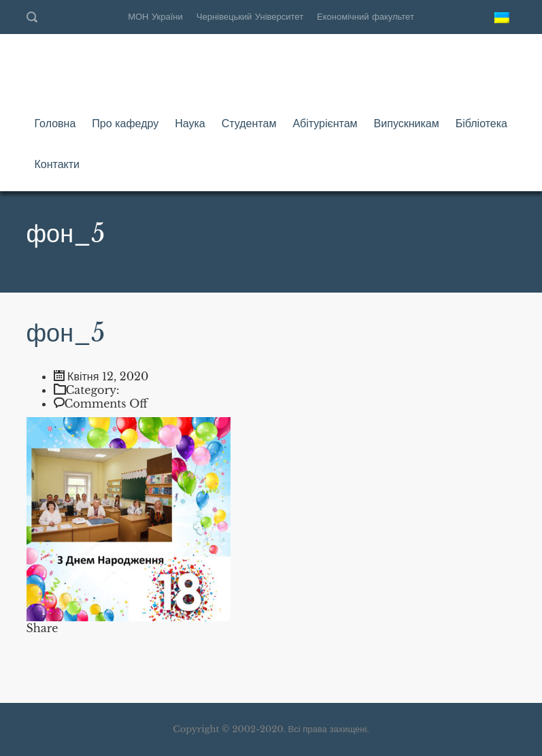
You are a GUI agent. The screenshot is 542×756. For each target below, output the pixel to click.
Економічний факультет (366, 17)
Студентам (249, 123)
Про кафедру (125, 123)
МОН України (155, 17)
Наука (190, 123)
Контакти (57, 164)
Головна (55, 123)
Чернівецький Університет (250, 17)
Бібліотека (481, 123)
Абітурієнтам (325, 123)
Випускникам (407, 123)
